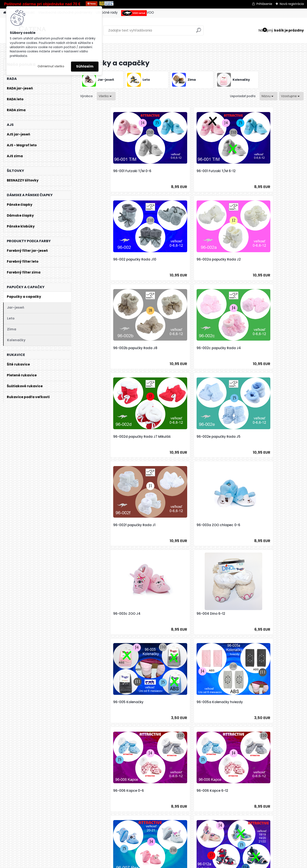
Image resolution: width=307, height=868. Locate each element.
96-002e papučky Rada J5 (274, 259)
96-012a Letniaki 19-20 (159, 525)
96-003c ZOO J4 (210, 348)
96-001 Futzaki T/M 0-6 (104, 171)
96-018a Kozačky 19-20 (104, 702)
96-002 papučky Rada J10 (218, 171)
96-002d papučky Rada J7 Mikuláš (219, 262)
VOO (138, 13)
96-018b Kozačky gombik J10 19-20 (273, 704)
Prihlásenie (264, 4)
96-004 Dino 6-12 (267, 348)
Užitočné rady (107, 12)
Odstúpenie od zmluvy (191, 863)
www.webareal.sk (147, 863)
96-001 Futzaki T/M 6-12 (160, 171)
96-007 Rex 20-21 (99, 525)
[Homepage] (5, 13)
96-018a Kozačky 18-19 (271, 614)
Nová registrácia (292, 4)
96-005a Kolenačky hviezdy (164, 437)
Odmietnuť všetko (51, 66)
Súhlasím (85, 66)
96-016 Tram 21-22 (268, 525)
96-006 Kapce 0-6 (212, 437)
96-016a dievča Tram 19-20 (107, 614)
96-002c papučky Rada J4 (163, 259)
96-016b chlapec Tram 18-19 (218, 616)
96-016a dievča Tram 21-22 (163, 614)
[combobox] (269, 96)
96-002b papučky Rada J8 (107, 259)
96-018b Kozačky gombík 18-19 (161, 704)
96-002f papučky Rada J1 (106, 348)
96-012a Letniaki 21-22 (215, 525)
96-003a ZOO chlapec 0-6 (162, 348)
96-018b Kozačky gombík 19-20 (217, 704)
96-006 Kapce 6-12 (268, 437)
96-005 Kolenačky (100, 437)
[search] (199, 32)
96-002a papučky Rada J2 (274, 171)
